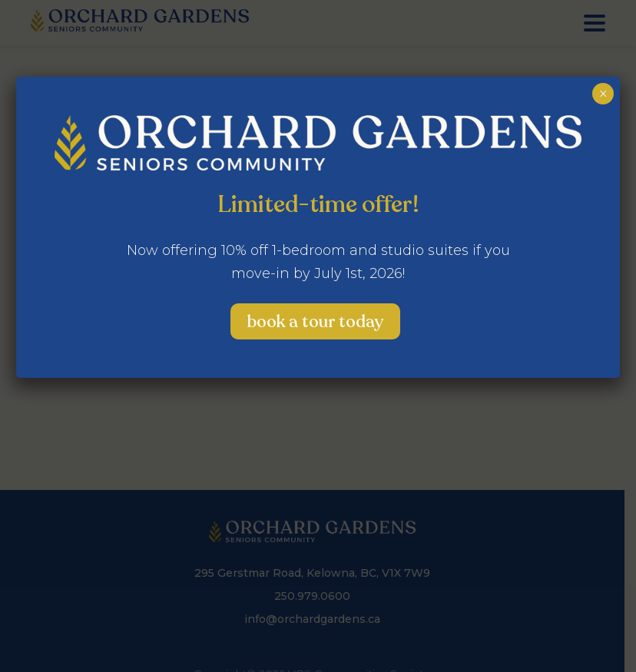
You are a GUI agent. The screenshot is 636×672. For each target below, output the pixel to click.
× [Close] (603, 94)
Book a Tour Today (315, 322)
